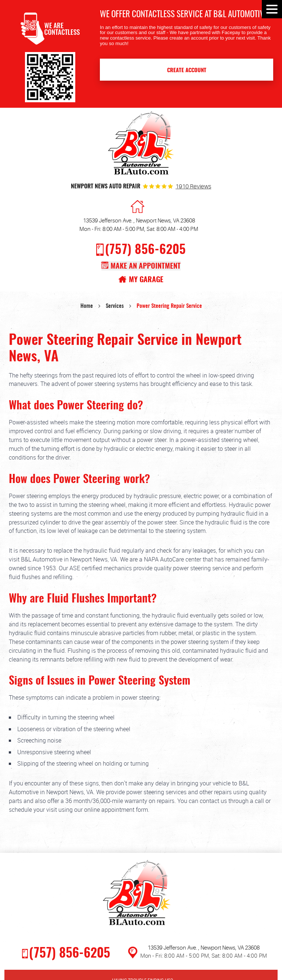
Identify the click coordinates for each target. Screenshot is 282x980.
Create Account (187, 71)
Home (87, 306)
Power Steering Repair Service (169, 306)
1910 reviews (193, 187)
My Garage (146, 280)
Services (115, 306)
